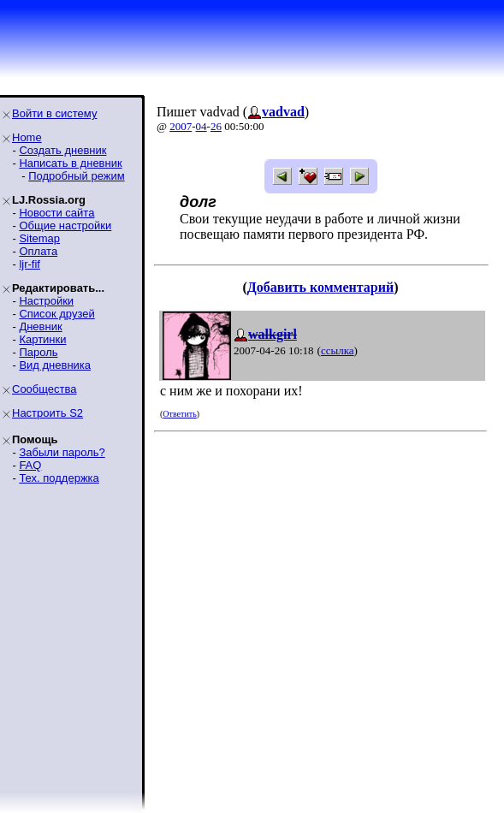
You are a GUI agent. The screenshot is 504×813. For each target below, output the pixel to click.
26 (216, 126)
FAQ (30, 465)
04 (202, 126)
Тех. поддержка (59, 478)
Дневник (40, 326)
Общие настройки (65, 226)
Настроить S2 (47, 413)
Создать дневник (62, 150)
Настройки (46, 301)
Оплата (38, 251)
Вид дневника (55, 365)
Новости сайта (56, 213)
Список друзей (56, 314)
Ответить (179, 414)
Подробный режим (76, 176)
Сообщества (44, 389)
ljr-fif (30, 264)
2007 (181, 126)
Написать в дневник (70, 163)
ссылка (338, 350)
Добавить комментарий (320, 287)
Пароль (38, 352)
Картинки (42, 339)
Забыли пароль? (62, 452)
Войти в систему (54, 113)
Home (27, 137)
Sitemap (39, 238)
